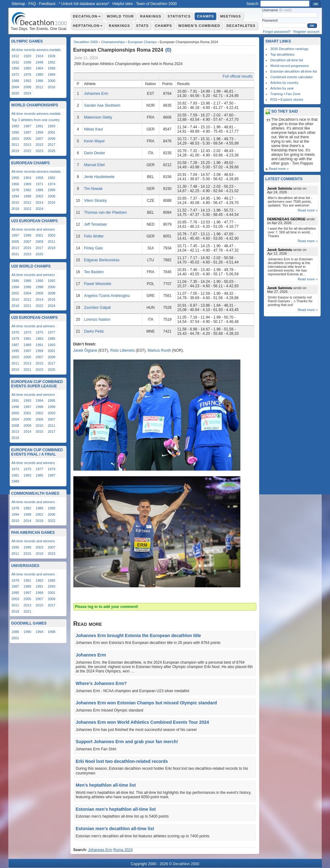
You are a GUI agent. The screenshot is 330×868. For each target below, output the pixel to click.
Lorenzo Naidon (97, 319)
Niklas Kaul (93, 129)
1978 (15, 190)
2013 (27, 145)
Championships (113, 42)
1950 (15, 178)
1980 (39, 74)
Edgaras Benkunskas (102, 260)
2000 (51, 81)
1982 (27, 190)
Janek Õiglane (85, 350)
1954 (27, 178)
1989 (27, 345)
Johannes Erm (96, 94)
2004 (15, 87)
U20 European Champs (35, 318)
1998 (27, 196)
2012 (39, 87)
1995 (15, 132)
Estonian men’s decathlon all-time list (115, 829)
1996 (39, 81)
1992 (27, 81)
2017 (51, 145)
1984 (51, 74)
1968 (51, 68)
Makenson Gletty (98, 117)
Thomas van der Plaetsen (105, 212)
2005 (27, 139)
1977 (51, 332)
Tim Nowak (93, 189)
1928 (51, 56)
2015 (39, 145)
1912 (15, 56)
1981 (27, 339)
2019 (15, 151)
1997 (27, 132)
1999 (39, 132)
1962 (51, 178)
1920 (27, 56)
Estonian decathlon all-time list (294, 71)
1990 (51, 190)
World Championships (35, 105)
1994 (15, 196)
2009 (51, 139)
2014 (39, 202)
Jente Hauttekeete (99, 177)
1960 (27, 68)
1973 (27, 332)
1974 (51, 184)
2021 (15, 254)
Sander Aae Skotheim (102, 105)
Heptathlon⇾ (88, 26)
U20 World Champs (31, 266)
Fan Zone (293, 94)
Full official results (238, 76)
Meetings (231, 16)
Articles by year (282, 88)
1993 (51, 126)
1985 (51, 339)
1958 (39, 178)
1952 (51, 62)
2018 (15, 209)
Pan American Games (33, 533)
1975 (39, 332)
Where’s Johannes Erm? (101, 683)
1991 (39, 126)
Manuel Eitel (94, 165)
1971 (39, 184)
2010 (15, 202)
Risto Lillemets (123, 350)
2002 (39, 196)
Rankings (151, 16)
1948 (39, 62)
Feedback (47, 4)
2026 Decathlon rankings (290, 49)
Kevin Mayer (94, 141)
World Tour (120, 16)
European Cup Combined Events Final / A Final (37, 452)
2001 (51, 132)
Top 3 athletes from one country (36, 120)
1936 (27, 62)
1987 (27, 126)
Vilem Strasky (95, 201)
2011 (15, 145)
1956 (15, 68)
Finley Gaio (94, 248)
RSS (274, 100)
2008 (27, 87)
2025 (51, 151)
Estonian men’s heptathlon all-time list (116, 809)
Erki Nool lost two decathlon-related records (122, 761)
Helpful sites (123, 4)
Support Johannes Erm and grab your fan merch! (127, 742)
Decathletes (241, 26)
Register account (306, 32)
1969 (27, 184)
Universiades (25, 566)
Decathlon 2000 (86, 42)
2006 (51, 196)
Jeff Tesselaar (96, 224)
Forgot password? (277, 32)
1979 (15, 339)
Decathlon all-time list (287, 60)
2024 (27, 93)
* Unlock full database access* (84, 4)
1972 (15, 74)
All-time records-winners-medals (36, 50)
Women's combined (199, 26)
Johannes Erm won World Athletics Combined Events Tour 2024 (142, 722)
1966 (15, 184)
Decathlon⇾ (87, 16)
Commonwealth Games (35, 493)
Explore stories (292, 100)
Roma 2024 (123, 850)
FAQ (32, 4)
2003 (15, 139)
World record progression (290, 66)
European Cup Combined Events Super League (37, 384)
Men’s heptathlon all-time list (106, 785)
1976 (27, 74)
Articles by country (285, 83)
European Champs (142, 42)
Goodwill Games (29, 623)
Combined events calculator (292, 77)
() (168, 50)
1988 (15, 81)
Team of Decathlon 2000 (156, 4)
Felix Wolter (94, 236)
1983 (15, 126)
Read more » (279, 169)
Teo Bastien (94, 272)
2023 (39, 151)
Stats (143, 26)
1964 (39, 68)
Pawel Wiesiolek (98, 284)
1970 (15, 332)
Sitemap (18, 4)
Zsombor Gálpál (97, 308)
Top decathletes (283, 54)
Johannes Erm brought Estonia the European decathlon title (139, 636)
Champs (205, 16)
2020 (15, 93)
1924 (39, 56)
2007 (39, 139)
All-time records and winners (33, 229)
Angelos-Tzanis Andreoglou (107, 296)
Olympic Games (27, 41)
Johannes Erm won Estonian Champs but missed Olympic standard (146, 703)
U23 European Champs (35, 221)
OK (316, 4)
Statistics (179, 16)
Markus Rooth (159, 350)
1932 (15, 62)
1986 (39, 190)
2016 (51, 87)
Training (277, 94)
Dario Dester (94, 153)
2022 (27, 151)
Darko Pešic (94, 331)
